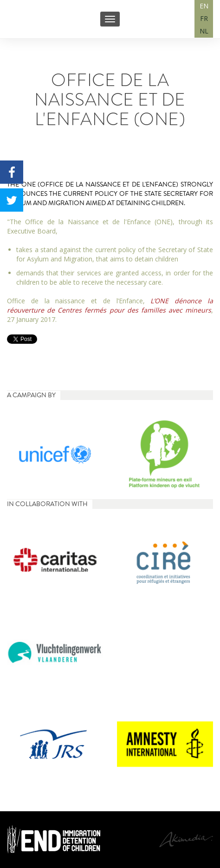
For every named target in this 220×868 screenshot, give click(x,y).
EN (204, 6)
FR (204, 18)
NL (204, 31)
